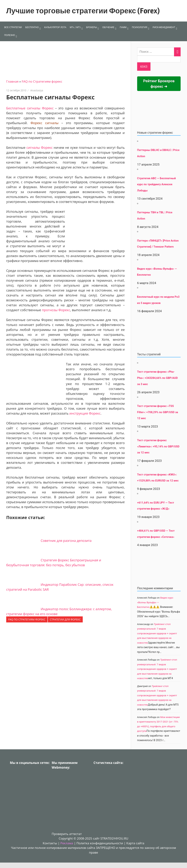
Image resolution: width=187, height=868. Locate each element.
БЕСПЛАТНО (32, 27)
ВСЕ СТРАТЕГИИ (13, 27)
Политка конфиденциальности (100, 843)
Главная (12, 81)
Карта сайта (135, 843)
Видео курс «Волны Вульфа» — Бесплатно (155, 602)
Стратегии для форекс (65, 619)
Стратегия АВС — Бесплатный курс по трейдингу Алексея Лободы (157, 184)
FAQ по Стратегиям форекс (42, 81)
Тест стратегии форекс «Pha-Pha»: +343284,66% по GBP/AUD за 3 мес (157, 378)
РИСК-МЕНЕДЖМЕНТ (164, 27)
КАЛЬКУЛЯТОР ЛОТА (55, 27)
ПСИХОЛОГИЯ (140, 27)
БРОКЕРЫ (92, 27)
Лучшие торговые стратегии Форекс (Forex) (83, 11)
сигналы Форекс (40, 147)
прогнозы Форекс (56, 310)
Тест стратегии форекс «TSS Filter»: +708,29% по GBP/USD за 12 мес (158, 412)
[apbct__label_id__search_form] (159, 59)
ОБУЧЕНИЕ (108, 27)
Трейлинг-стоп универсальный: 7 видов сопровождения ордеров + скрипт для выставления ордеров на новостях (157, 633)
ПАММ (123, 27)
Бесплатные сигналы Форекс (30, 108)
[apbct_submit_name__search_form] (144, 67)
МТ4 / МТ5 (75, 27)
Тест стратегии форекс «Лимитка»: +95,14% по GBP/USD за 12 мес (158, 446)
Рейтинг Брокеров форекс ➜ (159, 84)
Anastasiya (37, 90)
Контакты (50, 843)
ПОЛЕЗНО (10, 35)
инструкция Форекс (85, 413)
